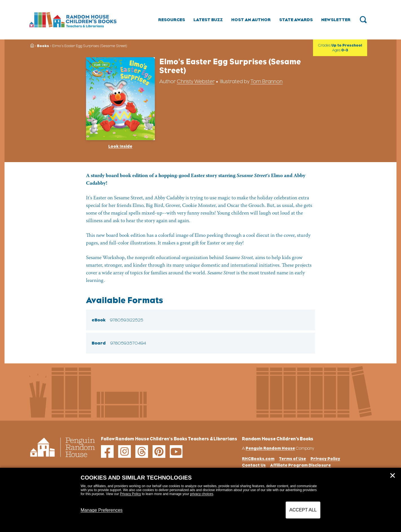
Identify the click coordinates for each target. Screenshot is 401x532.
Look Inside (120, 146)
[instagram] (125, 452)
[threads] (142, 452)
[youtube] (176, 452)
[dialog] (200, 500)
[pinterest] (159, 452)
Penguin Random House (270, 448)
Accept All (303, 510)
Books (43, 46)
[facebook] (107, 452)
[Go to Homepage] (73, 20)
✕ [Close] (393, 476)
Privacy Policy (130, 494)
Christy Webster (196, 81)
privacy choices (202, 494)
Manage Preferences (102, 510)
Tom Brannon (266, 81)
